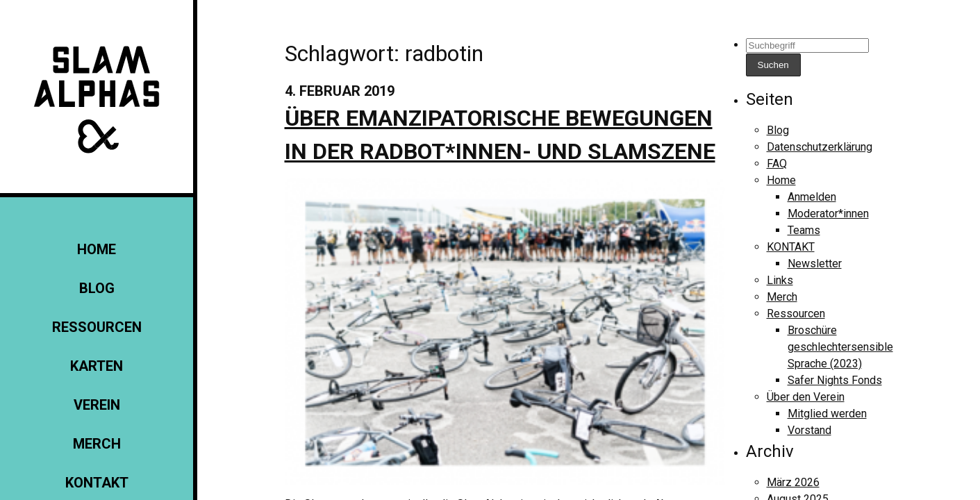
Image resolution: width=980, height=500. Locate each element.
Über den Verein (806, 397)
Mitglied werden (827, 414)
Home (97, 249)
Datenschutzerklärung (820, 147)
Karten (97, 366)
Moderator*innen (828, 214)
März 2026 (793, 482)
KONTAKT (97, 483)
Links (780, 280)
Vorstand (809, 430)
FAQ (777, 164)
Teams (804, 230)
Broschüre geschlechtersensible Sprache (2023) (840, 347)
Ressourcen (97, 327)
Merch (97, 444)
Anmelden (812, 197)
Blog (97, 288)
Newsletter (815, 264)
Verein (97, 405)
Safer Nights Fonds (835, 380)
